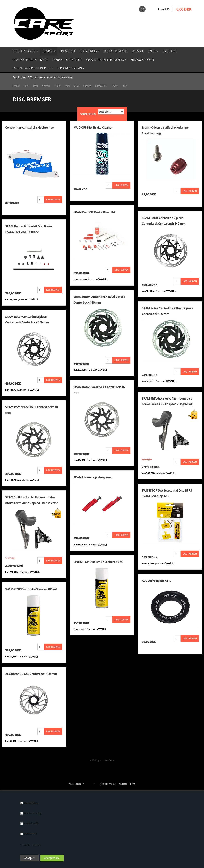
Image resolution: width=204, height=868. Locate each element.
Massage (138, 51)
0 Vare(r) (164, 9)
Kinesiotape (68, 51)
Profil (67, 86)
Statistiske (30, 834)
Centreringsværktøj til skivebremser (30, 127)
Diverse (57, 60)
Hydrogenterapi (142, 60)
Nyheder (46, 86)
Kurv (26, 86)
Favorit (115, 86)
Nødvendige (31, 803)
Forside (16, 86)
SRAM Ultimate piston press (93, 477)
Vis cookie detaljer (30, 845)
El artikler (74, 60)
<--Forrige (95, 760)
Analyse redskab (24, 60)
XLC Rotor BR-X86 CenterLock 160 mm (31, 674)
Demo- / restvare (116, 51)
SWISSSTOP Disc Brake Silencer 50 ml (99, 562)
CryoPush (170, 51)
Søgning (87, 86)
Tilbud (57, 86)
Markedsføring (33, 813)
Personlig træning (70, 68)
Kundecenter (101, 86)
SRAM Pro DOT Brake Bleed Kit (94, 212)
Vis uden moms (108, 784)
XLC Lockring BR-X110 (156, 581)
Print (133, 784)
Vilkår (77, 86)
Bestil (35, 86)
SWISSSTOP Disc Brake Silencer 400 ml (31, 589)
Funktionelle (32, 823)
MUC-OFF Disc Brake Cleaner (93, 127)
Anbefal (123, 784)
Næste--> (109, 760)
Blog (44, 60)
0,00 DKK (184, 9)
